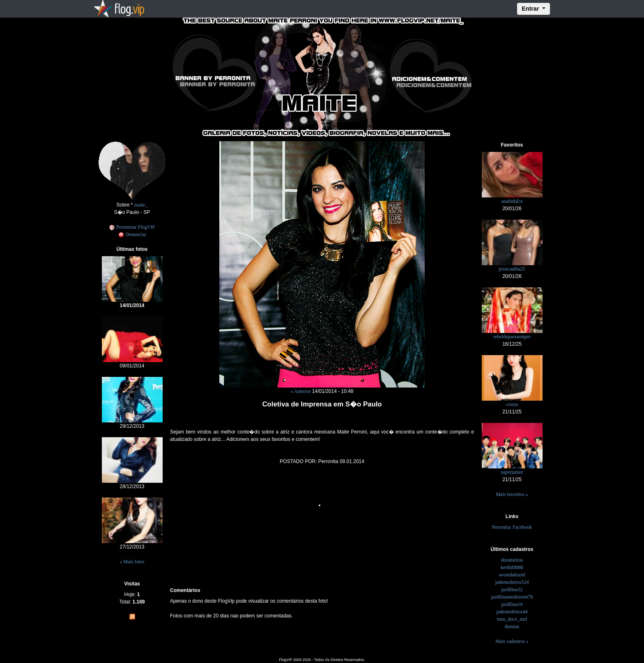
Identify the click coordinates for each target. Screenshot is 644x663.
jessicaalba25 (512, 269)
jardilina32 (512, 590)
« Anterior (300, 391)
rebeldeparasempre (512, 337)
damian (512, 626)
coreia (512, 404)
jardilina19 (512, 604)
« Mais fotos (132, 562)
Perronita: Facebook (512, 527)
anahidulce (512, 201)
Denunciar (132, 234)
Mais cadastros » (512, 641)
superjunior (512, 472)
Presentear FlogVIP (132, 227)
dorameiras (512, 560)
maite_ (141, 205)
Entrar (531, 9)
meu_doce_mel (512, 619)
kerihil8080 (512, 567)
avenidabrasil (512, 575)
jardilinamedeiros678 (512, 597)
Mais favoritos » (512, 494)
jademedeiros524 (512, 582)
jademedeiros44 (512, 612)
